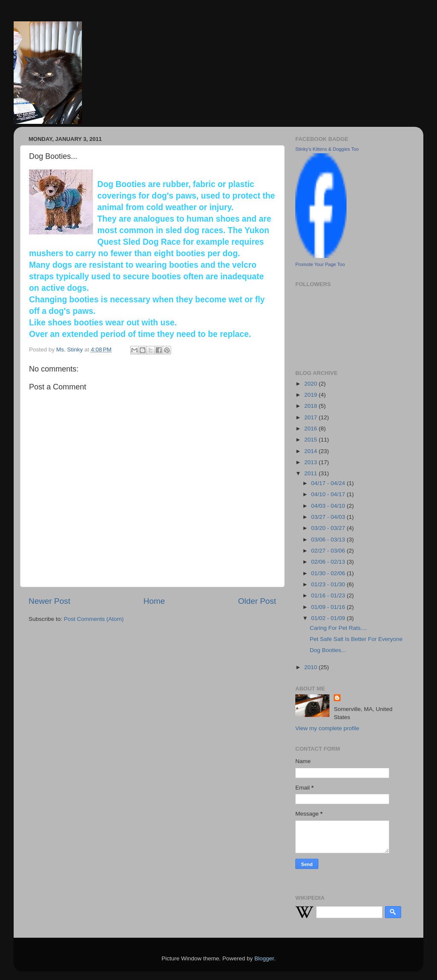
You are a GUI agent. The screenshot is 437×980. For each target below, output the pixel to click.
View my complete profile (327, 728)
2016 (312, 429)
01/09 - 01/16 (329, 607)
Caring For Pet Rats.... (338, 628)
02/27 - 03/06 (329, 551)
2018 (312, 406)
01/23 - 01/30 (329, 584)
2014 (312, 451)
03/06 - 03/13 (329, 540)
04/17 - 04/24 (329, 483)
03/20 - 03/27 (329, 528)
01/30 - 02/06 (329, 573)
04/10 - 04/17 (329, 494)
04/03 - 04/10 (329, 506)
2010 (312, 667)
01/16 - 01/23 (329, 595)
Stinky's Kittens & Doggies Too (327, 149)
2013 (312, 462)
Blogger (264, 958)
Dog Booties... (328, 650)
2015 (312, 440)
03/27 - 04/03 (329, 517)
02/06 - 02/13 (329, 562)
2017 (312, 417)
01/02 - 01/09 (329, 618)
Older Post (257, 601)
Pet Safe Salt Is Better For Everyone (356, 639)
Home (154, 601)
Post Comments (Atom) (94, 619)
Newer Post (50, 601)
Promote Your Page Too (320, 264)
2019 (312, 395)
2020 (312, 384)
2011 (312, 473)
